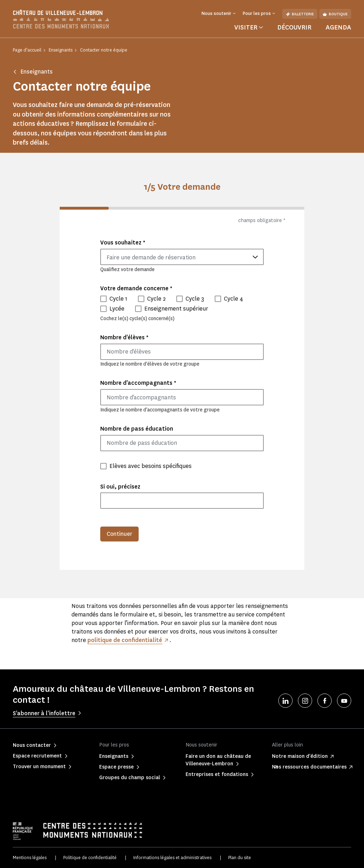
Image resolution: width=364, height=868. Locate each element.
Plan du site (240, 858)
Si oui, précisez (120, 487)
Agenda (338, 27)
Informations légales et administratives (172, 858)
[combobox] (182, 257)
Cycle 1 (118, 299)
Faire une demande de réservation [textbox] (151, 257)
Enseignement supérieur (176, 309)
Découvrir (294, 27)
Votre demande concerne (136, 288)
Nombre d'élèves (124, 337)
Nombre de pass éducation (137, 429)
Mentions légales (30, 858)
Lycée (117, 309)
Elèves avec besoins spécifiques (151, 466)
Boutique (335, 14)
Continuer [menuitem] (119, 534)
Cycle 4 (234, 299)
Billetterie (300, 14)
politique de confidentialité (125, 640)
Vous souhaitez (123, 242)
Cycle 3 (195, 299)
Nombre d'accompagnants (138, 383)
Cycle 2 (156, 299)
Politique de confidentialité (90, 858)
